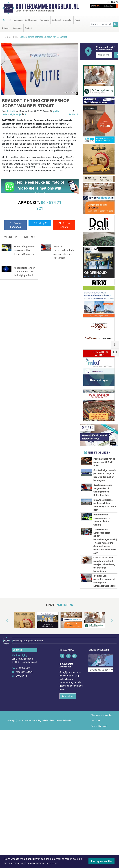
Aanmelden (68, 695)
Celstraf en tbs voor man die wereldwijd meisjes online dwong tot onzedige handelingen (104, 564)
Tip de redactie (64, 225)
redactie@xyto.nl (24, 670)
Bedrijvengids (31, 20)
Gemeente (45, 20)
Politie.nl (73, 115)
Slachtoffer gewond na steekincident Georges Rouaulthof (25, 250)
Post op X (40, 223)
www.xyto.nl (22, 674)
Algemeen (18, 20)
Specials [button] (67, 20)
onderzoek (7, 115)
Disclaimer (96, 719)
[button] (4, 621)
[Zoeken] (115, 24)
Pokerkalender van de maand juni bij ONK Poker (104, 462)
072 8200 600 (23, 666)
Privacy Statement (99, 724)
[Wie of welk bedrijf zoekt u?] (104, 55)
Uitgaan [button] (6, 28)
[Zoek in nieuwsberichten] (101, 24)
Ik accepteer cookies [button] (102, 861)
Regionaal (56, 20)
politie (56, 111)
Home (7, 37)
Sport (77, 20)
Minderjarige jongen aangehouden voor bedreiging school (25, 271)
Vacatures (18, 28)
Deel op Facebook (16, 225)
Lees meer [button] (52, 863)
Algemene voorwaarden (101, 713)
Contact (28, 28)
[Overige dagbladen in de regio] (101, 659)
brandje (17, 115)
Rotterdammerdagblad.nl (47, 6)
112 (9, 20)
